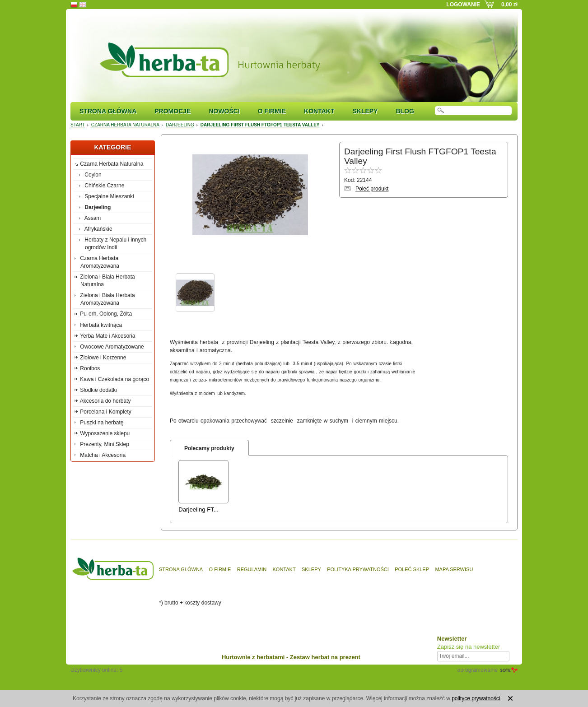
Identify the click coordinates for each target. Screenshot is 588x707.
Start (78, 125)
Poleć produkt (372, 189)
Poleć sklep (412, 569)
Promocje (173, 111)
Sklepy (365, 111)
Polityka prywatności (358, 569)
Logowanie (463, 5)
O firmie (272, 111)
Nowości (224, 111)
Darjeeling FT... (198, 509)
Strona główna (108, 111)
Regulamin (252, 569)
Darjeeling (180, 125)
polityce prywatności (476, 698)
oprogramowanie (478, 670)
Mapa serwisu (454, 569)
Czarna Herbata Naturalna (125, 125)
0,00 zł (509, 5)
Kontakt (319, 111)
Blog (405, 111)
